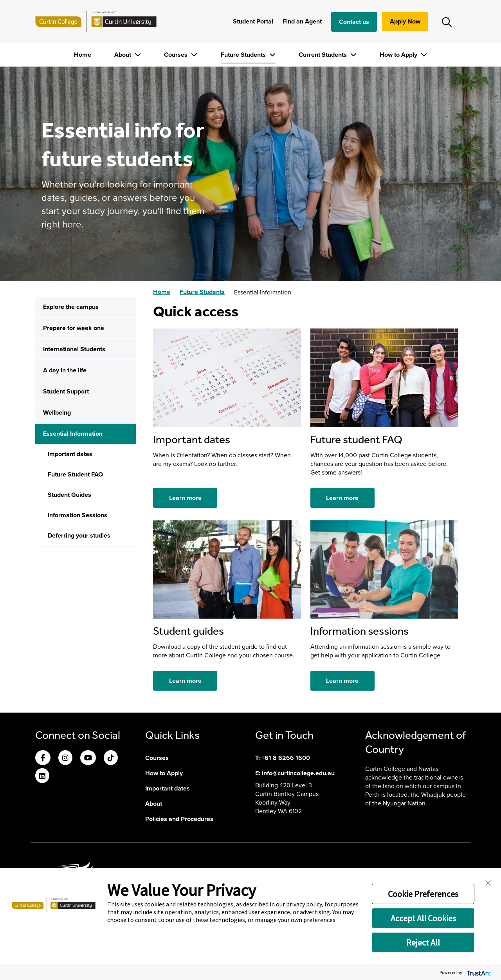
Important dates (70, 454)
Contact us (354, 22)
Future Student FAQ (75, 474)
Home (83, 55)
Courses (177, 55)
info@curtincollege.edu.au (298, 773)
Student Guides (69, 495)
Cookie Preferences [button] (423, 894)
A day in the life (65, 370)
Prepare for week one (74, 328)
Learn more (185, 498)
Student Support (66, 391)
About (123, 55)
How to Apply (399, 55)
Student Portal (253, 21)
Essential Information (73, 434)
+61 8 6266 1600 (286, 758)
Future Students (244, 55)
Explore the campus (71, 307)
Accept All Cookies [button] (423, 918)
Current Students (323, 55)
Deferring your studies (79, 535)
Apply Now (405, 21)
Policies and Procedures (179, 819)
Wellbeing (57, 412)
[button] (488, 882)
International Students (74, 349)
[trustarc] (478, 972)
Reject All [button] (423, 942)
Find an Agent (302, 21)
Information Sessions (77, 515)
